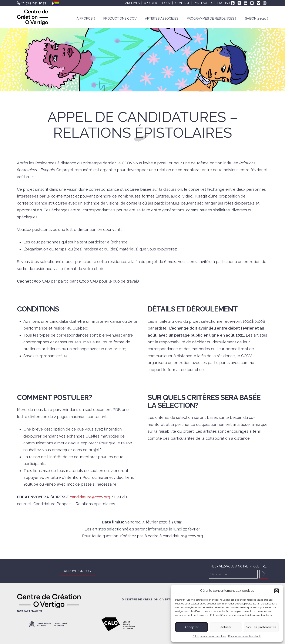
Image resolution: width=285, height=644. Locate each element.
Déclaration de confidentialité (245, 636)
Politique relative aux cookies (209, 636)
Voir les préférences (261, 627)
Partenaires (203, 3)
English (224, 3)
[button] (276, 591)
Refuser (226, 627)
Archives (132, 3)
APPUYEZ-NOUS (77, 571)
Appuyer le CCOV (157, 3)
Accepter (191, 627)
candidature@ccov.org (90, 497)
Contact (182, 3)
